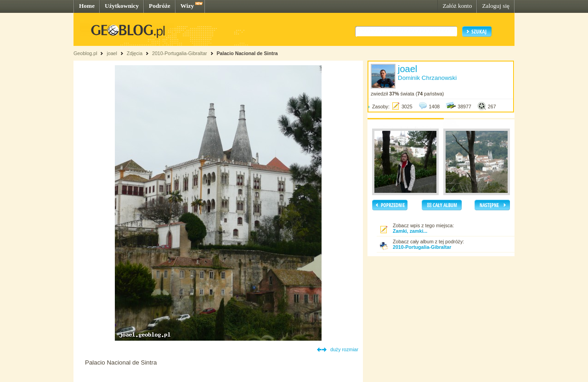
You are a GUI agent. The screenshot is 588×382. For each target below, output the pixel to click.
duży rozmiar (344, 349)
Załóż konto (457, 6)
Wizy (187, 6)
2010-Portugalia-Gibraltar (180, 53)
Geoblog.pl (85, 53)
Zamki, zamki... (410, 231)
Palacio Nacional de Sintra (247, 53)
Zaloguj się (496, 6)
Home (87, 6)
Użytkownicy (122, 6)
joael (112, 53)
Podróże (160, 6)
